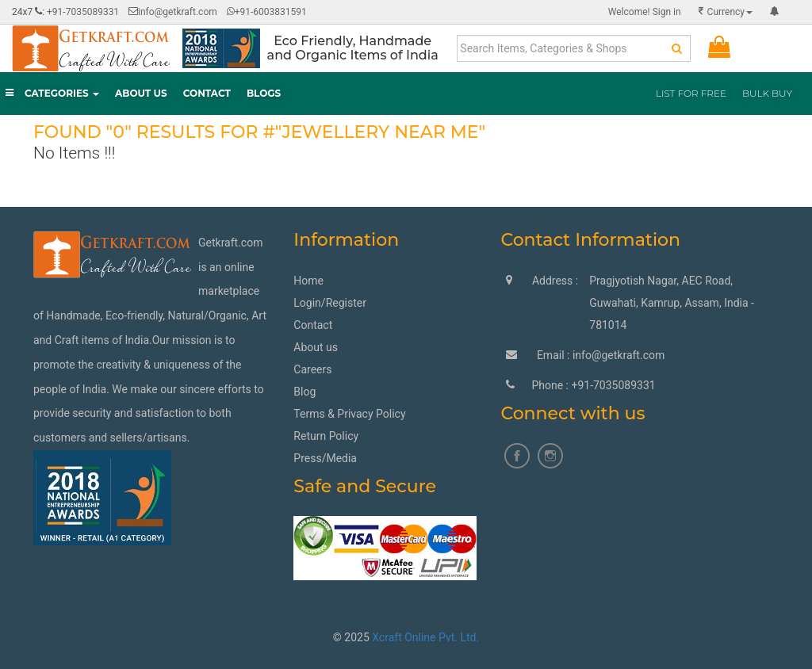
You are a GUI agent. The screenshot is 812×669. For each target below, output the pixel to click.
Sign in (645, 12)
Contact (207, 93)
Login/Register (330, 303)
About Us (141, 93)
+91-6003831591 (267, 12)
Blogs (264, 93)
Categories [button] (52, 93)
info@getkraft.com (178, 12)
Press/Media (325, 458)
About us (316, 347)
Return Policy (326, 436)
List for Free (691, 93)
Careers (312, 369)
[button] (775, 12)
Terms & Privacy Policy (349, 414)
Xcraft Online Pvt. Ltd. (425, 637)
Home (308, 281)
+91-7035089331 (83, 12)
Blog (304, 392)
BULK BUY (767, 93)
